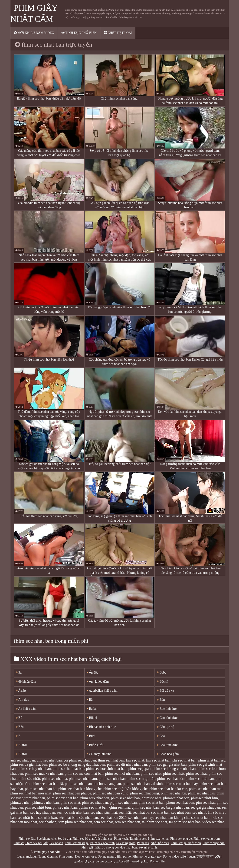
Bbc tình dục (167, 709)
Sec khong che (46, 839)
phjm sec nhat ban (123, 802)
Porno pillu (157, 861)
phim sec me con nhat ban (84, 773)
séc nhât (125, 812)
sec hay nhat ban (43, 812)
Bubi (91, 736)
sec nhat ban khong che (172, 818)
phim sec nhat (151, 773)
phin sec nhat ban (95, 802)
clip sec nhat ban (49, 760)
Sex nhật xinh (148, 847)
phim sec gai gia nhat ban (168, 764)
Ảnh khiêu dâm (98, 682)
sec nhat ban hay (141, 818)
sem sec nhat (103, 822)
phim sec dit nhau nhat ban (127, 764)
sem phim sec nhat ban (75, 822)
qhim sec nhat (119, 807)
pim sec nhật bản (38, 807)
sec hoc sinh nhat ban (73, 812)
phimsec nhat (152, 798)
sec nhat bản (202, 812)
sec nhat (97, 812)
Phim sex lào (27, 839)
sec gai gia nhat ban (205, 807)
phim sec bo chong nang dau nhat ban (77, 764)
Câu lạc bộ (166, 727)
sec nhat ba (141, 812)
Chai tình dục (167, 745)
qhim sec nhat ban (145, 807)
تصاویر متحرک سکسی (89, 861)
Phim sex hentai (158, 839)
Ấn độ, (92, 673)
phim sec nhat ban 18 (47, 784)
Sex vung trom (126, 843)
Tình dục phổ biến (79, 33)
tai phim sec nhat (155, 822)
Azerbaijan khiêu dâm (102, 691)
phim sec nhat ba (55, 779)
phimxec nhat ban (46, 802)
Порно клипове (86, 857)
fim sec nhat (135, 760)
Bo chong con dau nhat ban (119, 847)
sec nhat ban (160, 812)
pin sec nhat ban (65, 807)
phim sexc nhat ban (125, 798)
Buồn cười (95, 745)
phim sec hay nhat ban (34, 769)
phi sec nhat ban (184, 760)
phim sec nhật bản (141, 779)
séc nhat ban (68, 818)
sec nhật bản (181, 812)
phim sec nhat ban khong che (80, 789)
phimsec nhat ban (176, 798)
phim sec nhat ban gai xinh (143, 784)
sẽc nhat (111, 812)
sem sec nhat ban (127, 822)
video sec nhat (213, 822)
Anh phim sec (103, 839)
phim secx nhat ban (95, 798)
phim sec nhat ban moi (206, 789)
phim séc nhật (174, 773)
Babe (162, 673)
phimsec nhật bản (205, 798)
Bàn (161, 700)
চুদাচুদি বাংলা (205, 857)
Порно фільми (47, 857)
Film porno (66, 857)
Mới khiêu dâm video (34, 33)
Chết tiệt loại (118, 33)
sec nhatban (48, 822)
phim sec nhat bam (83, 779)
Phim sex (143, 843)
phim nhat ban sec (212, 760)
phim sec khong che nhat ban (174, 769)
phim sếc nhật (29, 779)
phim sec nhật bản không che (125, 789)
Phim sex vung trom (207, 839)
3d (19, 673)
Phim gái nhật (91, 847)
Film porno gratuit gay (147, 857)
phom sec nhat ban (180, 802)
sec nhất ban (27, 818)
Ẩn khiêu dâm (27, 709)
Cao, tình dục (167, 718)
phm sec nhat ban (152, 802)
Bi (19, 736)
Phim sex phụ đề (37, 843)
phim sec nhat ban (112, 779)
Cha (161, 736)
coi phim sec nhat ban (80, 760)
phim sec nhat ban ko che (168, 789)
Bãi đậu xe (166, 691)
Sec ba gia (64, 839)
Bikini (92, 718)
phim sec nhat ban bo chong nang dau (93, 784)
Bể (20, 718)
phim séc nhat (196, 773)
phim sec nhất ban (200, 779)
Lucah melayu (27, 857)
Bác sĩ (162, 682)
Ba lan (92, 709)
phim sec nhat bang (144, 793)
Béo (20, 727)
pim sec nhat (205, 802)
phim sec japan (139, 769)
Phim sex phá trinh (102, 843)
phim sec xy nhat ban (63, 798)
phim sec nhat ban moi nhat (31, 793)
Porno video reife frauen (179, 857)
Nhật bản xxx (160, 843)
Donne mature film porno (114, 857)
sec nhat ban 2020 (113, 818)
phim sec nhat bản (171, 779)
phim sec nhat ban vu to (111, 793)
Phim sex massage (77, 843)
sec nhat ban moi (204, 818)
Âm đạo (23, 700)
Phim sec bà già (83, 839)
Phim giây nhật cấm (48, 852)
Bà (90, 700)
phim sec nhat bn (173, 793)
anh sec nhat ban (23, 760)
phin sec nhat (70, 802)
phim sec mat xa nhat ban (44, 773)
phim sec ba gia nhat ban (29, 764)
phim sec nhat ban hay (181, 784)
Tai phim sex (138, 839)
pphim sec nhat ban (93, 807)
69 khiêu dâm (26, 682)
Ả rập (21, 691)
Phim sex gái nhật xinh (186, 843)
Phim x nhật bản (214, 843)
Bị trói (22, 745)
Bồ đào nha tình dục (101, 727)
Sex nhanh (56, 843)
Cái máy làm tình (99, 754)
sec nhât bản (48, 818)
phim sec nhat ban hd (41, 789)
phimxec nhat (21, 802)
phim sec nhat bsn (201, 793)
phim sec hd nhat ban (69, 769)
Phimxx (19, 843)
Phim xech (121, 839)
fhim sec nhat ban (111, 760)
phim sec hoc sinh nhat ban (106, 769)
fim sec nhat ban (158, 760)
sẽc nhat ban (89, 818)
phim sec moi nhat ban (122, 773)
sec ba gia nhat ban (175, 807)
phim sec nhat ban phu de (72, 793)
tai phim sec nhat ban (185, 822)
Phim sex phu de (181, 839)
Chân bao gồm (168, 754)
